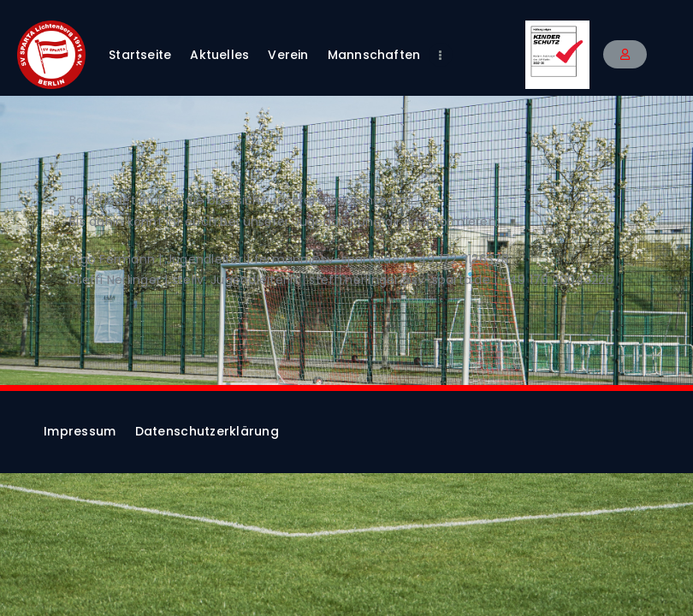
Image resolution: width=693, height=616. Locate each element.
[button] (625, 54)
